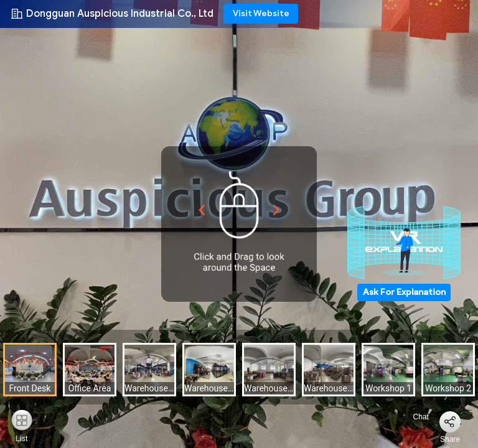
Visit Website (261, 13)
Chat (414, 417)
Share (450, 439)
